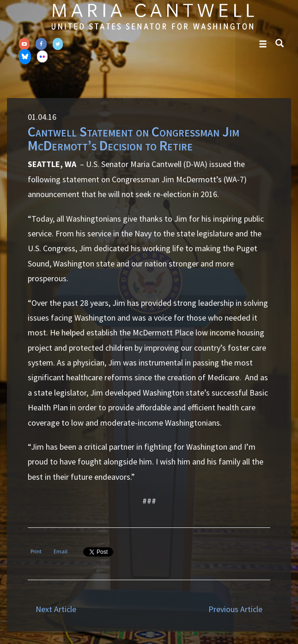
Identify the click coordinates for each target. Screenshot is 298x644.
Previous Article (235, 609)
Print (36, 551)
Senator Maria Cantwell (152, 16)
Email (61, 551)
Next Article (56, 609)
